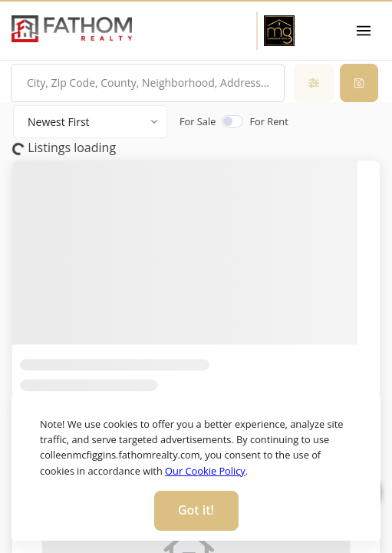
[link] (72, 30)
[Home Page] (278, 31)
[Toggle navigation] (364, 30)
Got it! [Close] (196, 510)
